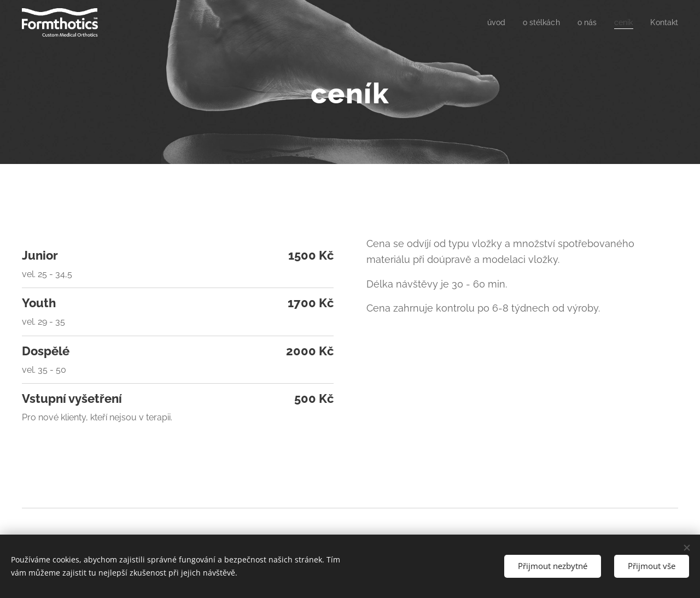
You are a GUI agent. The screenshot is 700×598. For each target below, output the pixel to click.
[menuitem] (489, 22)
